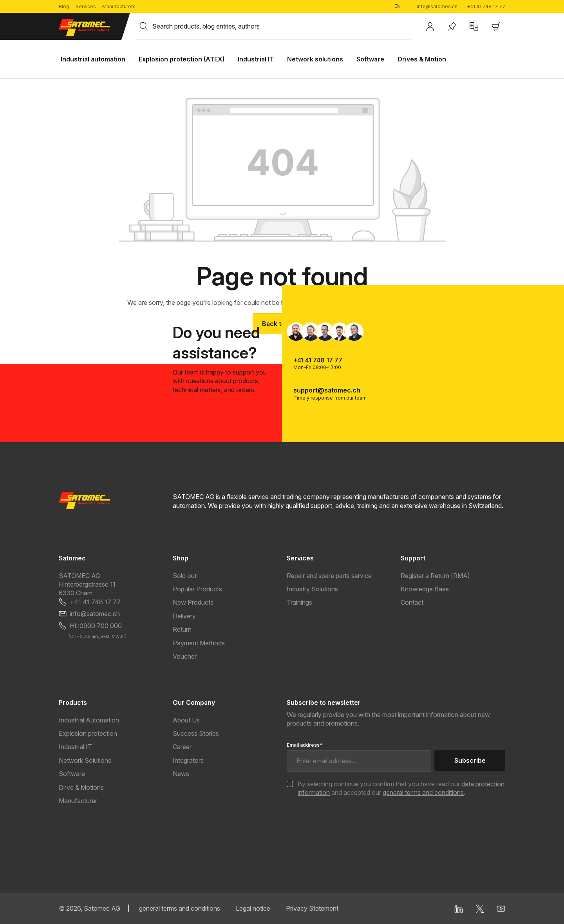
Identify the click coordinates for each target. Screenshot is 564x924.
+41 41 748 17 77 (486, 6)
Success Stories (196, 733)
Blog (64, 6)
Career (182, 747)
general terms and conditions (423, 793)
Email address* (305, 745)
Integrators (188, 760)
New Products (193, 602)
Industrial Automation (89, 720)
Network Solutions (85, 760)
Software (72, 774)
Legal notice (253, 908)
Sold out (185, 576)
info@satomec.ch (437, 6)
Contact (412, 602)
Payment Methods (199, 643)
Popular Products (197, 589)
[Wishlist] (452, 27)
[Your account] (430, 27)
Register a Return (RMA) (435, 576)
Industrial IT (75, 747)
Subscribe (470, 760)
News (181, 774)
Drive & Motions (81, 787)
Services (86, 6)
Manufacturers (119, 6)
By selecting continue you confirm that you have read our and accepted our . (401, 788)
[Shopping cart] (496, 27)
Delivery (184, 616)
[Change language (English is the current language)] (401, 6)
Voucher (185, 656)
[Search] (144, 26)
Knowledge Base (425, 589)
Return (182, 629)
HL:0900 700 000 (96, 626)
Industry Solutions (312, 589)
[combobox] (282, 26)
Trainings (299, 602)
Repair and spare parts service (329, 576)
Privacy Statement (312, 908)
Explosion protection (88, 733)
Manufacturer (78, 801)
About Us (186, 720)
